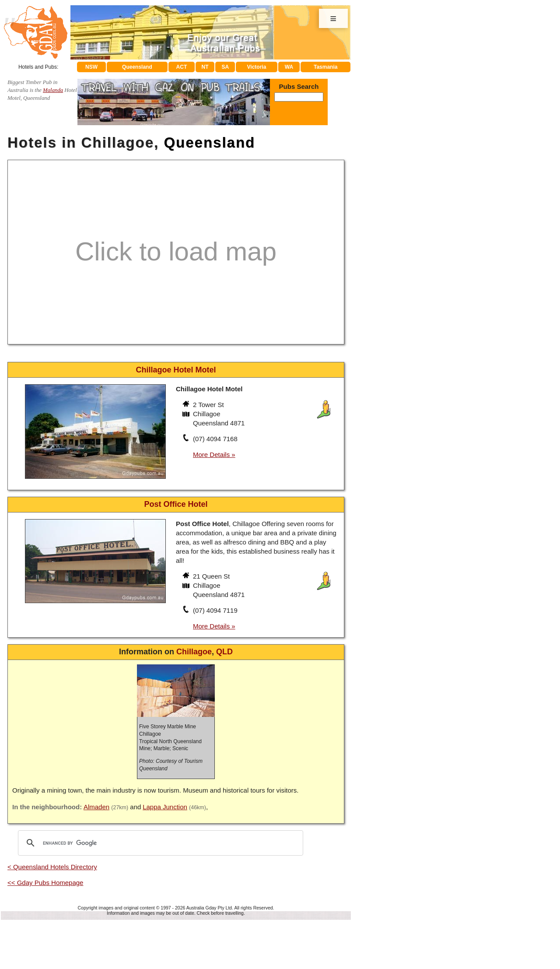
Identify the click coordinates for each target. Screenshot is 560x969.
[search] (159, 843)
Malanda (53, 90)
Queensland (137, 67)
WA (289, 67)
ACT (182, 67)
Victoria (257, 67)
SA (226, 67)
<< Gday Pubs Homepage (45, 883)
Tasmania (325, 67)
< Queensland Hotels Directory (52, 867)
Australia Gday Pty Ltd (209, 908)
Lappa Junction (165, 807)
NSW (91, 67)
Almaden (96, 807)
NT (205, 67)
